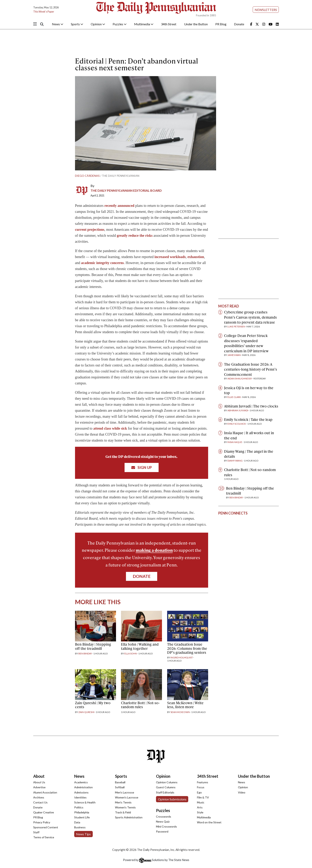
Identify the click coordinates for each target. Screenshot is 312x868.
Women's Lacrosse (127, 797)
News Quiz (163, 821)
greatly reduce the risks (135, 236)
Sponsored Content (46, 827)
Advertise (39, 787)
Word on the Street (209, 822)
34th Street (169, 24)
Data (77, 822)
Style (200, 812)
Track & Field (123, 812)
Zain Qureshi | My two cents (93, 705)
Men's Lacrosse (125, 792)
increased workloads (170, 257)
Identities (80, 797)
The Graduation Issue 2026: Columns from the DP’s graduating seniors (187, 648)
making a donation (154, 550)
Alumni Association (45, 792)
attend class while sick (110, 428)
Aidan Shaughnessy (240, 379)
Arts (200, 807)
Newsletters (266, 10)
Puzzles (163, 810)
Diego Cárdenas (87, 176)
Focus (201, 787)
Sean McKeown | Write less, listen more (185, 705)
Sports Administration (129, 817)
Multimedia (204, 817)
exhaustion (196, 257)
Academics (81, 782)
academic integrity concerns (102, 263)
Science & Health (85, 802)
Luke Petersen (236, 326)
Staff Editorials (165, 792)
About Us (39, 782)
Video (242, 792)
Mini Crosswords (166, 826)
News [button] (58, 24)
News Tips (83, 834)
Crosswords (164, 816)
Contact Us (40, 802)
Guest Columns (166, 787)
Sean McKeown (180, 712)
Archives (39, 797)
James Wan (234, 355)
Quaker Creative (44, 812)
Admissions (81, 792)
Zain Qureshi (86, 712)
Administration (83, 787)
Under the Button (196, 24)
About (39, 776)
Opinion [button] (98, 24)
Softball (120, 787)
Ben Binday (85, 653)
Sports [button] (77, 24)
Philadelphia (82, 812)
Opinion (163, 776)
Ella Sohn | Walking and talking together (140, 646)
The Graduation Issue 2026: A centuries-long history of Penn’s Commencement (251, 369)
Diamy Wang (235, 461)
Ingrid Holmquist (182, 657)
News (79, 776)
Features (203, 782)
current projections (90, 230)
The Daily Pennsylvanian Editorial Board (126, 190)
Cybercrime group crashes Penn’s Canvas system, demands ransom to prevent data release (250, 317)
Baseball (120, 782)
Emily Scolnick (237, 424)
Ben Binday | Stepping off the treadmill (93, 646)
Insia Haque (235, 442)
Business (80, 827)
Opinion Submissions (172, 799)
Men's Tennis (123, 802)
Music (201, 802)
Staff (36, 832)
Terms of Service (44, 837)
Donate (239, 24)
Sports (121, 776)
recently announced (119, 206)
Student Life (82, 817)
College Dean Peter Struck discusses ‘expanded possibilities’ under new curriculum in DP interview (246, 343)
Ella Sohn (131, 653)
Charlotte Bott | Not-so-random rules (140, 705)
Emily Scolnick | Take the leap (248, 419)
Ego (199, 792)
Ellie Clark (234, 397)
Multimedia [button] (144, 24)
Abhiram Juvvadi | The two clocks (251, 406)
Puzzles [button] (120, 24)
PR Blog (221, 24)
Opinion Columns (167, 782)
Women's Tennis (125, 807)
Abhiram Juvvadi (238, 410)
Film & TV (203, 797)
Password (162, 831)
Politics (79, 807)
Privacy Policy (42, 822)
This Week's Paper (44, 12)
